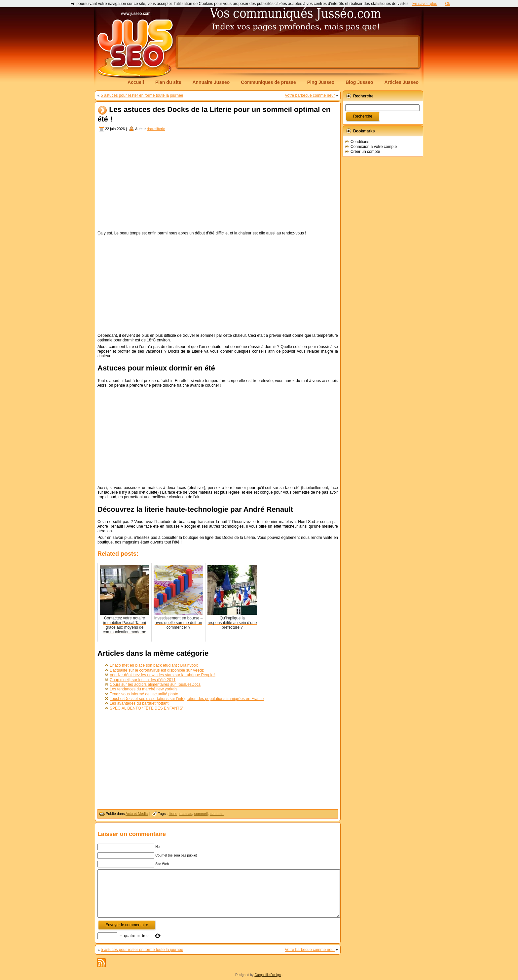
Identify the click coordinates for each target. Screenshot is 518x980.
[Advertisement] (298, 52)
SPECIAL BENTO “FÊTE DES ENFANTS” (147, 708)
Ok (447, 4)
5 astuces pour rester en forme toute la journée (142, 95)
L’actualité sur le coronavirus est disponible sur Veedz (157, 670)
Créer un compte (365, 152)
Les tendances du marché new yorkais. (144, 689)
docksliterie (156, 129)
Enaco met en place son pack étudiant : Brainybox (154, 665)
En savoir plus (425, 4)
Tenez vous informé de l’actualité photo (144, 694)
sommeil (201, 814)
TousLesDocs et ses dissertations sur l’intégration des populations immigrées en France (187, 699)
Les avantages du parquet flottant (139, 703)
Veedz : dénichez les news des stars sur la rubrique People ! (163, 675)
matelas (186, 814)
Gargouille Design (268, 975)
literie (173, 814)
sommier (217, 814)
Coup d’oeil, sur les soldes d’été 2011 (143, 680)
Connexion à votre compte (374, 147)
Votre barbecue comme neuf (310, 95)
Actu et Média (137, 814)
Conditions (360, 142)
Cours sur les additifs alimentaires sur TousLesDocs (155, 684)
